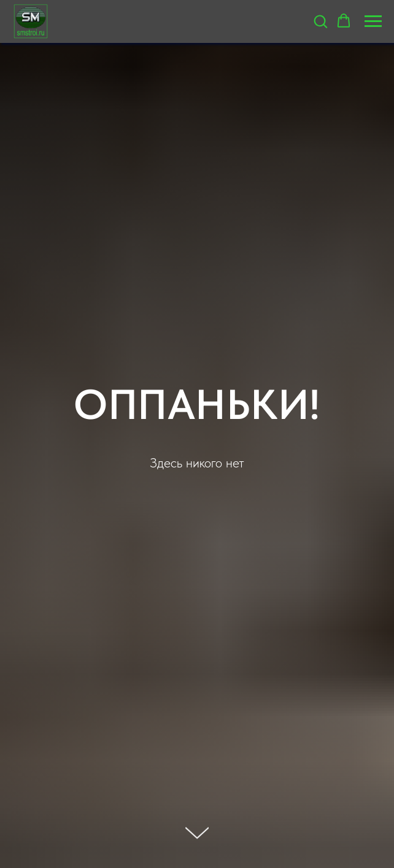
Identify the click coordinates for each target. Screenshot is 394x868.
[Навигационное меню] (373, 21)
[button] (320, 21)
